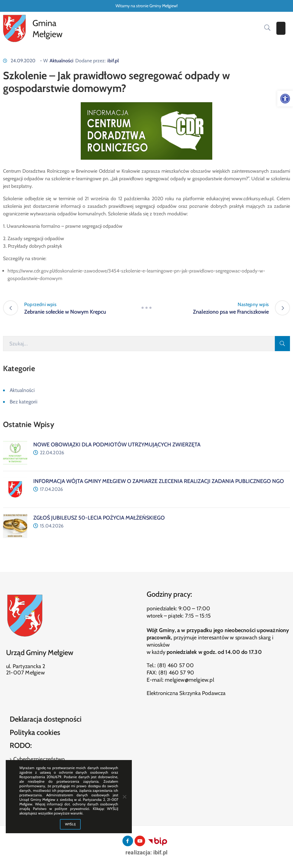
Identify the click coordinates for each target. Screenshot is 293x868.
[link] (285, 99)
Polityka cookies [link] (35, 732)
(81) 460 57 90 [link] (176, 673)
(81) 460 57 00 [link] (176, 665)
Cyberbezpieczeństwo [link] (38, 759)
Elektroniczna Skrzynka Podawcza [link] (186, 693)
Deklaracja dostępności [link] (46, 719)
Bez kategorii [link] (24, 402)
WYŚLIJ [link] (70, 824)
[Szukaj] (139, 344)
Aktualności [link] (62, 61)
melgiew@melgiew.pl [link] (189, 680)
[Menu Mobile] (281, 28)
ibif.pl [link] (113, 61)
